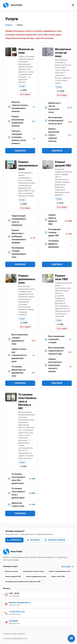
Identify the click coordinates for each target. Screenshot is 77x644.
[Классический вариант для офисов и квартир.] (9, 107)
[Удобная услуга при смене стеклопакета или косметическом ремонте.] (9, 137)
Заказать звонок (55, 540)
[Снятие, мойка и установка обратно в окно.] (46, 108)
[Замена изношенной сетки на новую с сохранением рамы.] (46, 135)
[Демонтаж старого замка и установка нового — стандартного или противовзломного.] (46, 220)
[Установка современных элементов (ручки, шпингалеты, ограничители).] (9, 371)
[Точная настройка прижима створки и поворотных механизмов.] (9, 252)
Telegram (33, 540)
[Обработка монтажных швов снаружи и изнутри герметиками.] (46, 351)
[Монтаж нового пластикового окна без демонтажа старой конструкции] (9, 479)
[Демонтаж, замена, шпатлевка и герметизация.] (9, 355)
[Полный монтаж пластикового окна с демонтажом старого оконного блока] (9, 493)
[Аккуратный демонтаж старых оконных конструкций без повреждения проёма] (9, 505)
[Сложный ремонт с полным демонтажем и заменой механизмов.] (9, 236)
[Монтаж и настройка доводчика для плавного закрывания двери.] (46, 244)
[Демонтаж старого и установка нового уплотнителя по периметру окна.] (46, 365)
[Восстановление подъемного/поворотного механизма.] (9, 121)
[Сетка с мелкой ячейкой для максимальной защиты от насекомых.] (46, 121)
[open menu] (73, 5)
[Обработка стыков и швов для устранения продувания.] (9, 220)
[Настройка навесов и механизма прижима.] (46, 233)
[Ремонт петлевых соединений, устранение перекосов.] (9, 339)
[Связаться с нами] (71, 638)
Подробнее (20, 151)
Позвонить (14, 540)
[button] (12, 571)
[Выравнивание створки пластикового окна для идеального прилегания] (46, 339)
